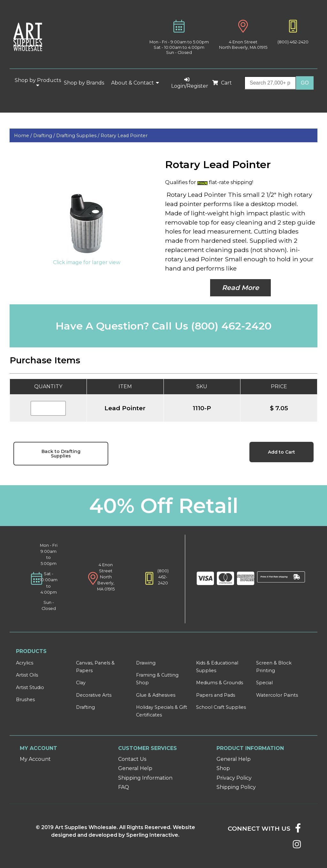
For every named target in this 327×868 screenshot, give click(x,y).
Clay (81, 683)
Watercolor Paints (277, 695)
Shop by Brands (87, 83)
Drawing (146, 663)
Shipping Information (145, 778)
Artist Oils (27, 675)
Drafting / (45, 136)
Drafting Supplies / (78, 136)
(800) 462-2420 (293, 42)
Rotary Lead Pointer (124, 136)
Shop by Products (38, 83)
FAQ (124, 787)
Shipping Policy (236, 787)
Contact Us (132, 759)
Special (264, 683)
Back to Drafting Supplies (61, 454)
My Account (35, 759)
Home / (24, 136)
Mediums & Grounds (220, 683)
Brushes (25, 700)
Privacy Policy (234, 778)
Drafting (85, 707)
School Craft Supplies (221, 707)
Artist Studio (30, 687)
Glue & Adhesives (156, 695)
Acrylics (25, 663)
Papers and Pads (216, 695)
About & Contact (135, 83)
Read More (240, 288)
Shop (223, 768)
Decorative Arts (94, 695)
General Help (135, 768)
